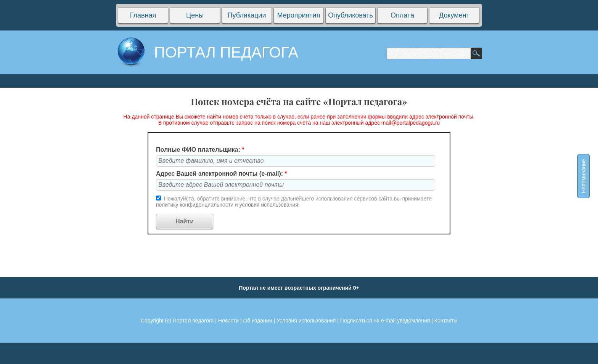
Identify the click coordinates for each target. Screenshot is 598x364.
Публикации (247, 15)
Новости (228, 321)
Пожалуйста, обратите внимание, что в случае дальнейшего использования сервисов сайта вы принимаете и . (294, 202)
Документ (454, 15)
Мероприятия (299, 15)
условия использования (269, 205)
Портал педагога (193, 321)
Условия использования (306, 321)
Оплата (402, 15)
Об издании (257, 321)
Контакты (446, 321)
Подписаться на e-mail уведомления (385, 321)
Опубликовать (350, 15)
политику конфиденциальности (195, 205)
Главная (143, 15)
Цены (195, 15)
